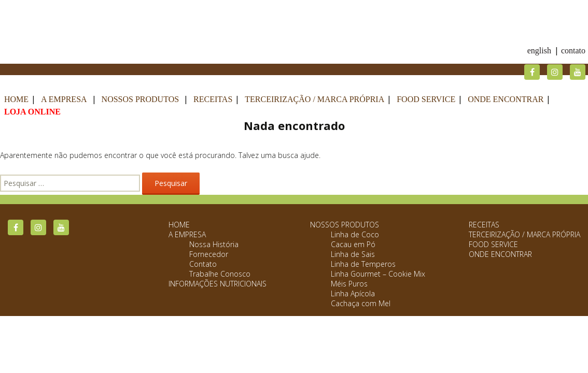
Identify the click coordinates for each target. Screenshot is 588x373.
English (539, 51)
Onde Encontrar (506, 99)
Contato (573, 51)
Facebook (532, 72)
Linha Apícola (353, 293)
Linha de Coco (355, 234)
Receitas (213, 99)
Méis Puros (349, 284)
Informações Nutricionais (218, 284)
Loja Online (32, 112)
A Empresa (64, 99)
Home (16, 99)
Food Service (426, 99)
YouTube (578, 72)
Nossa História (214, 244)
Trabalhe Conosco (220, 274)
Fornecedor (209, 254)
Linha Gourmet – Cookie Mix (378, 274)
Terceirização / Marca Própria (314, 99)
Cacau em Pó (353, 244)
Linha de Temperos (363, 264)
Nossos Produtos (141, 99)
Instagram (555, 72)
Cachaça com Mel (361, 303)
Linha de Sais (353, 254)
